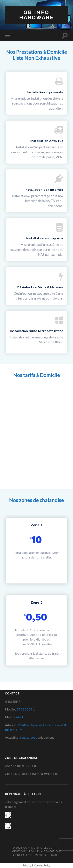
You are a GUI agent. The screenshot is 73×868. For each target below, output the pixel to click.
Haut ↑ (55, 855)
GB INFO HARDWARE (37, 15)
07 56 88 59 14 (26, 709)
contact (18, 717)
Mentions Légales (26, 851)
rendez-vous (29, 737)
